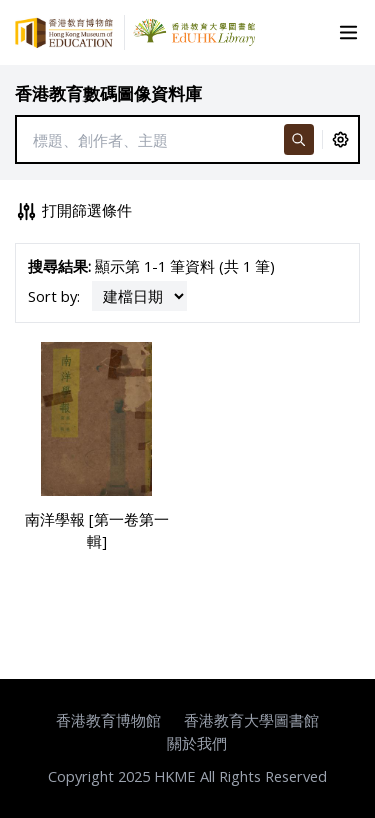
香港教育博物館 (108, 720)
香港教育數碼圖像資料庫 (108, 93)
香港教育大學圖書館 (251, 720)
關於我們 (197, 743)
